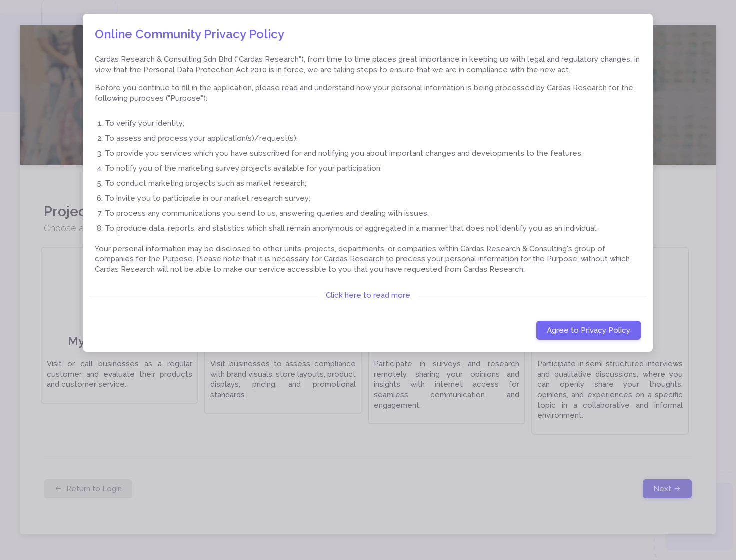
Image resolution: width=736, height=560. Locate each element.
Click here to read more (368, 295)
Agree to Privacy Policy (589, 330)
